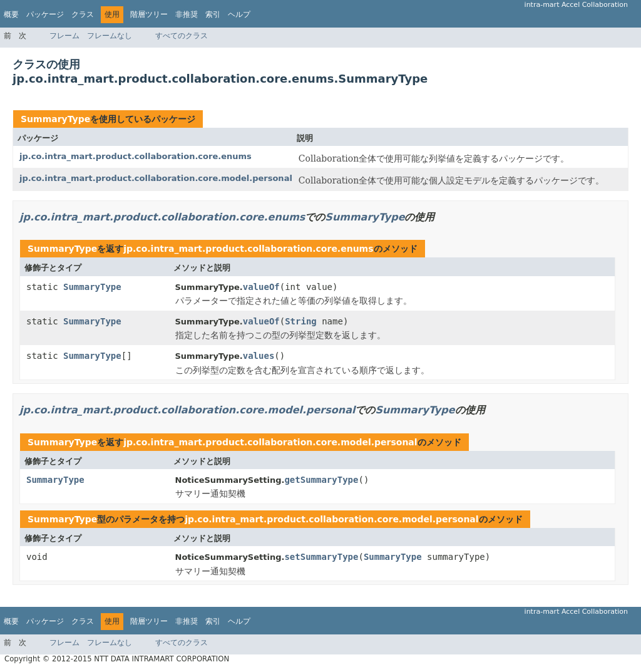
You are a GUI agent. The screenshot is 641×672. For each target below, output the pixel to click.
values (259, 356)
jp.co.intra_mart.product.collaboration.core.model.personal (156, 178)
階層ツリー (149, 14)
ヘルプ (239, 14)
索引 (213, 14)
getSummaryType (321, 480)
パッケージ (45, 14)
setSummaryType (321, 557)
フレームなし (110, 36)
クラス (83, 14)
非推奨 (187, 14)
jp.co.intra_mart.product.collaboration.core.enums (136, 156)
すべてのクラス (182, 36)
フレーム (64, 36)
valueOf (261, 287)
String (301, 321)
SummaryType (55, 119)
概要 (11, 14)
